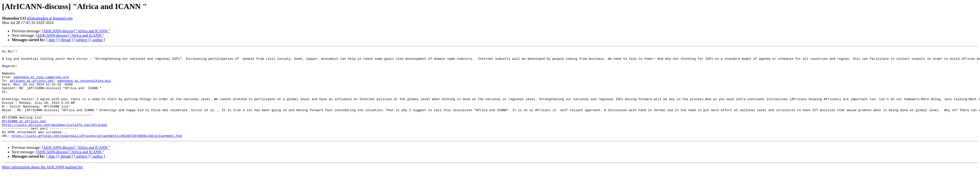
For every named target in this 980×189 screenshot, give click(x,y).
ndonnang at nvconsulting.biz (84, 87)
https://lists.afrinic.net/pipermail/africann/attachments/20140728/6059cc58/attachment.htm (97, 153)
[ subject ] (82, 40)
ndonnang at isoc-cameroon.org (41, 83)
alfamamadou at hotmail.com (50, 18)
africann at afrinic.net (31, 87)
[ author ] (98, 40)
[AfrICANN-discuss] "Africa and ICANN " (76, 31)
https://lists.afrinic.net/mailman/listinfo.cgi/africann (55, 140)
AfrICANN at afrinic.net (24, 136)
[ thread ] (66, 40)
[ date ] (52, 40)
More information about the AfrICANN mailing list (42, 185)
